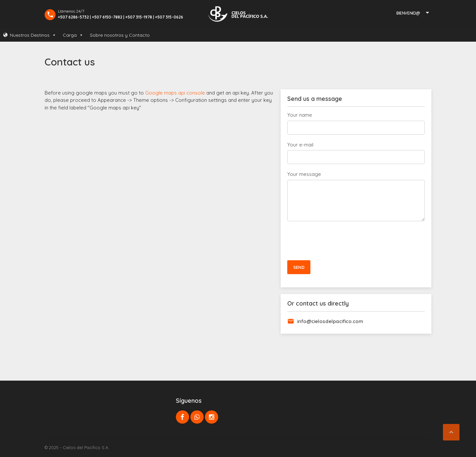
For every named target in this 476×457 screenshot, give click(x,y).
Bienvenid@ (408, 13)
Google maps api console (175, 93)
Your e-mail (300, 145)
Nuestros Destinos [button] (33, 35)
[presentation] (337, 241)
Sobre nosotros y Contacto (120, 35)
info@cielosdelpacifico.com (330, 321)
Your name (300, 115)
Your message (304, 174)
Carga (73, 35)
